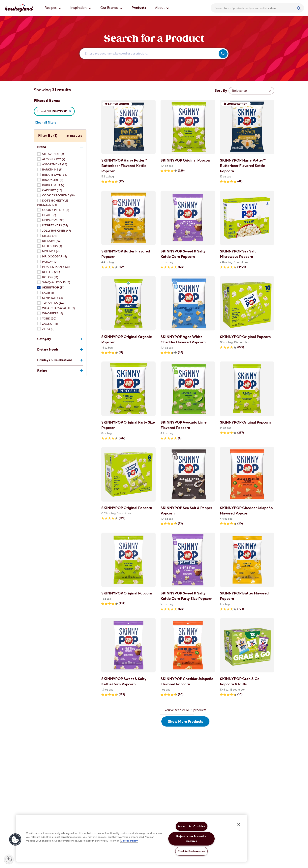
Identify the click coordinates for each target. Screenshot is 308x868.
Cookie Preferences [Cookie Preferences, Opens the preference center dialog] (191, 851)
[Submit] (299, 8)
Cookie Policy (129, 841)
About (162, 8)
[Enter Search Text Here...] (154, 54)
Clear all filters (45, 123)
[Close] (239, 824)
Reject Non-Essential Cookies (191, 839)
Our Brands (111, 8)
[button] (15, 840)
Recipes (53, 8)
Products (139, 8)
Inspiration (81, 8)
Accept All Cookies (192, 826)
